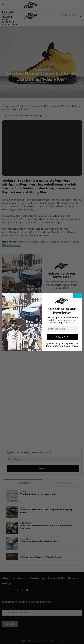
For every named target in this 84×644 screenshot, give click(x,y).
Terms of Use (52, 346)
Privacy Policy (71, 346)
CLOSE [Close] (78, 296)
